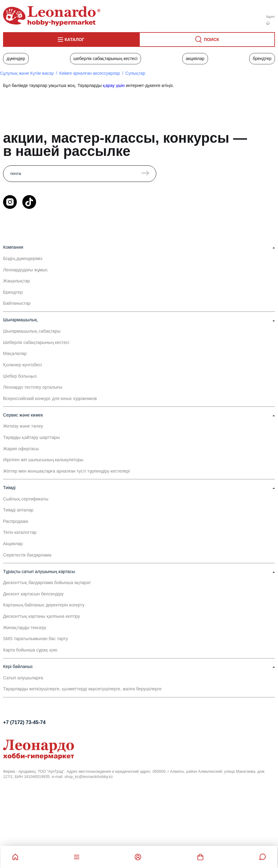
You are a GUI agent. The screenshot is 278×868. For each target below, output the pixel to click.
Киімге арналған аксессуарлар (90, 73)
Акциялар (195, 58)
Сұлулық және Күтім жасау (27, 73)
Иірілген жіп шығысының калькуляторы (43, 460)
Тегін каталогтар (20, 532)
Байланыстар (17, 303)
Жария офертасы (21, 449)
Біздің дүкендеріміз (23, 259)
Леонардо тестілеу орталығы (33, 387)
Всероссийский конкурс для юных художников (50, 398)
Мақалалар (15, 353)
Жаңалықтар (17, 281)
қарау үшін (114, 85)
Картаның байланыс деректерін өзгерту (44, 605)
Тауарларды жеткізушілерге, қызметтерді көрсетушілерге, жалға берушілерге (82, 689)
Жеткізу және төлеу (23, 426)
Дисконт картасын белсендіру (33, 594)
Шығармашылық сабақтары (32, 331)
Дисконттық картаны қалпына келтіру (42, 616)
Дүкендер (16, 58)
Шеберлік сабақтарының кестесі (105, 58)
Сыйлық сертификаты (26, 499)
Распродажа (16, 521)
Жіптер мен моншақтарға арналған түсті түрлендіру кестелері (67, 471)
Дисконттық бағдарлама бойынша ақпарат (47, 583)
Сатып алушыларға (23, 678)
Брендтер (262, 58)
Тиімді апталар (19, 510)
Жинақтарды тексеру (25, 628)
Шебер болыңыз (20, 376)
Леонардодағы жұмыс (25, 270)
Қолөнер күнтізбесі (22, 365)
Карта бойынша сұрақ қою (30, 650)
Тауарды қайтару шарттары (32, 437)
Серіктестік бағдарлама (27, 555)
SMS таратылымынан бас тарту (35, 639)
